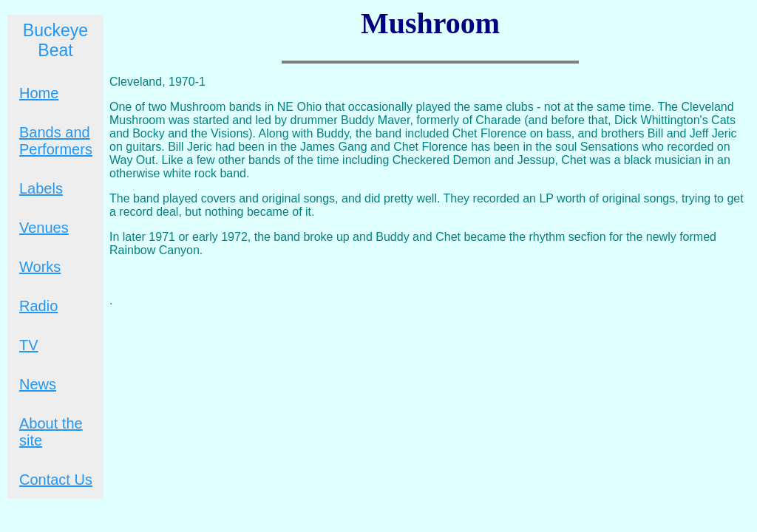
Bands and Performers (56, 141)
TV (29, 345)
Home (39, 93)
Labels (41, 188)
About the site (51, 432)
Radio (38, 306)
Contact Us (56, 480)
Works (40, 267)
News (38, 384)
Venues (44, 228)
